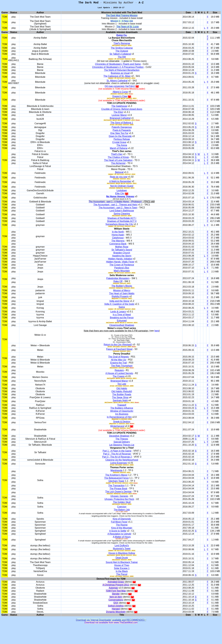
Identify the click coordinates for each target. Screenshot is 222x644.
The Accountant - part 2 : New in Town (118, 213)
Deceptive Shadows (119, 449)
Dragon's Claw (120, 99)
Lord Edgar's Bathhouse (122, 216)
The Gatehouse (119, 109)
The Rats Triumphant (122, 376)
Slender (116, 612)
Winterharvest (117, 439)
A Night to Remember (120, 186)
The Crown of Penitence (122, 271)
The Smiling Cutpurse (122, 49)
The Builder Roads (122, 406)
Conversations (116, 618)
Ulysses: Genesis (119, 511)
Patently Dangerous (122, 131)
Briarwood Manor (119, 392)
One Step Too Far (119, 137)
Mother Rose (122, 253)
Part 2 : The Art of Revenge (117, 467)
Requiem (119, 381)
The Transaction (116, 500)
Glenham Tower (117, 495)
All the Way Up (118, 370)
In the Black (122, 589)
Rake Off (118, 288)
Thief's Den (117, 158)
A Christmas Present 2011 (116, 603)
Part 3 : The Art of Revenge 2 (117, 470)
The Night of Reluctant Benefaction (122, 72)
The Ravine (122, 541)
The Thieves (122, 452)
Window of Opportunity (122, 423)
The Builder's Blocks (122, 293)
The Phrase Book (118, 503)
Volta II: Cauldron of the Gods (119, 312)
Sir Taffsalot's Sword (122, 256)
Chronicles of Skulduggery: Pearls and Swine (118, 66)
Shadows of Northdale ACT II (122, 227)
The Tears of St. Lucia (127, 28)
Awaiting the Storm (122, 262)
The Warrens (118, 247)
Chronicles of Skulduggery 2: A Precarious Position (118, 69)
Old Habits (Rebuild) (122, 403)
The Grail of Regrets (119, 367)
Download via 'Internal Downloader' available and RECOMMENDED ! (111, 638)
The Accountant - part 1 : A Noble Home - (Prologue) (115, 207)
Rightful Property (120, 304)
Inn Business (122, 426)
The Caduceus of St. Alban (117, 78)
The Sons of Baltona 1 (122, 126)
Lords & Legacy (118, 320)
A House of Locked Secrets (119, 384)
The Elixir (118, 115)
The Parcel (122, 592)
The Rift (122, 58)
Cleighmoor (118, 244)
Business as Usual (120, 75)
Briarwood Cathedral (120, 121)
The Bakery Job (122, 525)
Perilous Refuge (122, 143)
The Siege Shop (120, 409)
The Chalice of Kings (118, 161)
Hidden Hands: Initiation (120, 265)
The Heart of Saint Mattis (122, 301)
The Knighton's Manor (117, 489)
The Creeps (119, 387)
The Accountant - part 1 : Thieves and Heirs (115, 210)
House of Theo (122, 583)
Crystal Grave (119, 146)
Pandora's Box (122, 274)
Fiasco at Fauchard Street (119, 359)
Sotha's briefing (116, 624)
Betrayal (119, 176)
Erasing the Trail (119, 373)
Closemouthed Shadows (122, 334)
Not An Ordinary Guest (122, 191)
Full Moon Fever (119, 538)
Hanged (116, 627)
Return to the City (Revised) (118, 354)
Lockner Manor (119, 118)
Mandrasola (117, 484)
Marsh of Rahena (119, 152)
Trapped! (122, 417)
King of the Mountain (122, 544)
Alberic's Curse (120, 94)
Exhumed (122, 329)
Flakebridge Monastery (118, 285)
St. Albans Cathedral (117, 83)
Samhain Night (120, 412)
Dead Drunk (122, 575)
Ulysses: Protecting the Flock (119, 514)
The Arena (122, 149)
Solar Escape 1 (122, 586)
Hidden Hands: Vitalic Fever (120, 268)
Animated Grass (116, 600)
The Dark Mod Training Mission (122, 17)
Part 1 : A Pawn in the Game (117, 464)
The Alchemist (118, 167)
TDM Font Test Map (116, 609)
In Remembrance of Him (119, 429)
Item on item (116, 615)
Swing (122, 315)
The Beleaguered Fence (117, 492)
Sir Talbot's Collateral (120, 55)
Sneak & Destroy (122, 434)
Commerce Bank (118, 250)
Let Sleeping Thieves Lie (122, 458)
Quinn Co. (122, 36)
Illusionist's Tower (122, 565)
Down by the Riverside (120, 140)
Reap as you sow (119, 181)
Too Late (122, 395)
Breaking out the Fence (122, 326)
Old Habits (122, 400)
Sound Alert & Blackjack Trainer (122, 580)
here (157, 340)
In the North (118, 238)
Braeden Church (122, 259)
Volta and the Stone (119, 309)
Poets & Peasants (122, 134)
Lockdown (122, 196)
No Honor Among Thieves (120, 202)
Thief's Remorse (122, 44)
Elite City (120, 199)
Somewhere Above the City (119, 230)
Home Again (118, 241)
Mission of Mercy (122, 298)
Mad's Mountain (122, 277)
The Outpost (122, 52)
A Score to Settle (118, 547)
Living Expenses (119, 476)
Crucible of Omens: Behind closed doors (122, 112)
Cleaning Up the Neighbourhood (122, 473)
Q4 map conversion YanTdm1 (120, 89)
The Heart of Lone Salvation (118, 164)
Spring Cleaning (122, 219)
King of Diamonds (122, 535)
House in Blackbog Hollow (122, 570)
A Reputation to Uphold (119, 550)
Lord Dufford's (122, 562)
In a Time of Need (122, 323)
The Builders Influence (122, 420)
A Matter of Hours (122, 553)
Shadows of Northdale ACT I (122, 224)
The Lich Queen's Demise (118, 506)
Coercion (122, 522)
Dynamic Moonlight (116, 630)
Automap (113, 606)
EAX (116, 621)
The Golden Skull (122, 517)
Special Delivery (122, 455)
